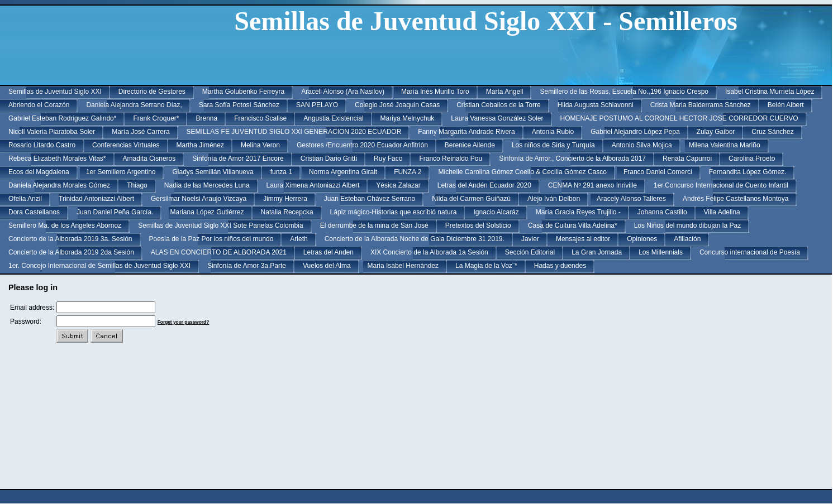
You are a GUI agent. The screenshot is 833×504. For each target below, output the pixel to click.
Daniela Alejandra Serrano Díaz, (134, 105)
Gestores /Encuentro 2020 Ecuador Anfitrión (362, 145)
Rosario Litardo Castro (42, 145)
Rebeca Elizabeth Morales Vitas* (57, 159)
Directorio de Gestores (152, 92)
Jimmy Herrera (285, 199)
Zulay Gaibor (716, 132)
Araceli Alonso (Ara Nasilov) (343, 92)
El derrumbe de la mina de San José (374, 225)
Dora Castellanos (34, 212)
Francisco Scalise (260, 118)
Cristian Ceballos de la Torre (499, 105)
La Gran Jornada (597, 252)
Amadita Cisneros (149, 159)
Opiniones (642, 239)
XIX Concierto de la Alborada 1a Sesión (429, 252)
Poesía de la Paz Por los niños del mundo (211, 239)
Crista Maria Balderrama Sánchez (701, 105)
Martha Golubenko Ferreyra (243, 92)
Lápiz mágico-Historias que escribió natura (394, 212)
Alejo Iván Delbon (554, 199)
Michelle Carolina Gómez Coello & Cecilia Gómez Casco (522, 172)
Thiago (137, 185)
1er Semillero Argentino (121, 172)
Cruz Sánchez (772, 132)
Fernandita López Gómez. (748, 172)
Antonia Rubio (553, 132)
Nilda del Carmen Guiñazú (471, 199)
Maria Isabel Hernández (403, 266)
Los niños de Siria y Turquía (553, 145)
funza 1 (281, 172)
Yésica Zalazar (398, 185)
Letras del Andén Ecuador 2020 (484, 185)
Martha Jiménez (200, 145)
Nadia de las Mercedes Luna (207, 185)
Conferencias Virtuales (126, 145)
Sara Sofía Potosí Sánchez (239, 105)
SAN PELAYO (317, 105)
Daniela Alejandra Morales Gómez (59, 185)
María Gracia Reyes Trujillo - (578, 212)
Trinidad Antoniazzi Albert (96, 199)
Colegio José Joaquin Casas (397, 105)
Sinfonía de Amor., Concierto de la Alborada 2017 (572, 159)
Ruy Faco (388, 159)
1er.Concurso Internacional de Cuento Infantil (721, 185)
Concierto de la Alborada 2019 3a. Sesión (70, 239)
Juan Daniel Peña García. (115, 212)
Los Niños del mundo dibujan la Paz (687, 225)
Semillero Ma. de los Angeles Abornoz (65, 225)
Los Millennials (661, 252)
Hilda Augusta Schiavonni (596, 105)
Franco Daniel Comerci (658, 172)
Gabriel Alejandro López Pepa (635, 132)
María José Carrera (141, 132)
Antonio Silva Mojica (642, 145)
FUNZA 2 (408, 172)
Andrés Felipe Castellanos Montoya (736, 199)
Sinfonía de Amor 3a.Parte (247, 266)
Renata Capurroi (687, 159)
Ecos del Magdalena (39, 172)
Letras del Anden (329, 252)
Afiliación (687, 239)
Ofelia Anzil (25, 199)
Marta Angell (505, 92)
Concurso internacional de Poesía (750, 252)
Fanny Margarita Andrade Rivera (466, 132)
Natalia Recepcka (287, 212)
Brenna (206, 118)
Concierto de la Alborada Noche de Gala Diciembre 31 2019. (415, 239)
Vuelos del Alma (327, 266)
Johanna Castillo (662, 212)
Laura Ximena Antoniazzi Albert (313, 185)
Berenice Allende (470, 145)
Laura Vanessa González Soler (497, 118)
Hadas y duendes (560, 266)
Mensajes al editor (583, 239)
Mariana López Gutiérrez (207, 212)
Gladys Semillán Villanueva (213, 172)
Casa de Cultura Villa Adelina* (573, 225)
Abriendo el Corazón (39, 105)
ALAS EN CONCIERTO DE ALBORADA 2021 (219, 252)
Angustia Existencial (333, 118)
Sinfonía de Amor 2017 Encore (238, 159)
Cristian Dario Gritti (329, 159)
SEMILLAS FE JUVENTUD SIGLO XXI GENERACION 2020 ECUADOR (294, 132)
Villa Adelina (722, 212)
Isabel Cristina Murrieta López (770, 92)
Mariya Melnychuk (408, 118)
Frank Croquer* (156, 118)
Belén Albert (786, 105)
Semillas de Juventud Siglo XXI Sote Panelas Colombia (221, 225)
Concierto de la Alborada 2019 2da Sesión (71, 252)
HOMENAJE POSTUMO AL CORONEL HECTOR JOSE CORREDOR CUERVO (679, 118)
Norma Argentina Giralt (343, 172)
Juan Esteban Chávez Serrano (370, 199)
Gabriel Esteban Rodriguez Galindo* (62, 118)
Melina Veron (260, 145)
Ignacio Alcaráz (496, 212)
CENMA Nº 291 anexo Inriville (592, 185)
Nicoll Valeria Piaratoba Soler (52, 132)
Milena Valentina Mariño (725, 145)
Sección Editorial (530, 252)
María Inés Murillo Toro (435, 92)
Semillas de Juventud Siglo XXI (55, 92)
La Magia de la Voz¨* (486, 266)
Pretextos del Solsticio (478, 225)
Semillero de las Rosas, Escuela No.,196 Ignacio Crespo (624, 92)
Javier (530, 239)
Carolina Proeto (752, 159)
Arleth (299, 239)
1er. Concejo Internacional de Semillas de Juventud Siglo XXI (99, 266)
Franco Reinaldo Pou (451, 159)
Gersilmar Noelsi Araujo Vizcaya (199, 199)
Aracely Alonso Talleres (631, 199)
